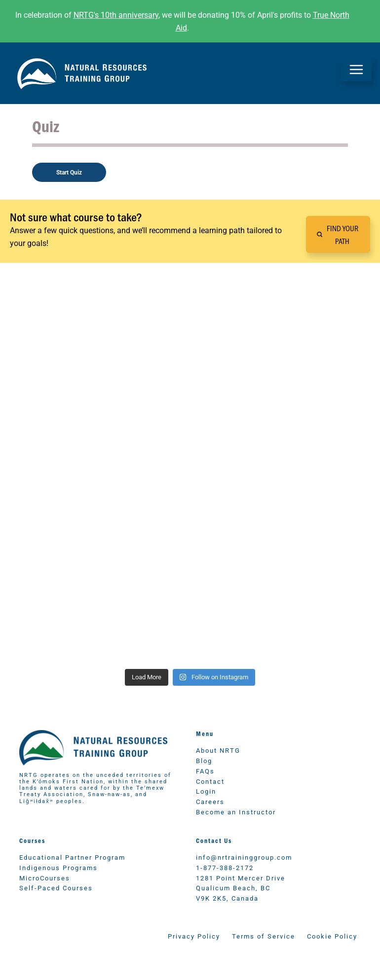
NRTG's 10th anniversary (116, 15)
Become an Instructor (236, 812)
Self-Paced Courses (56, 888)
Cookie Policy (332, 936)
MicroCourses (45, 878)
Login (206, 791)
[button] (338, 234)
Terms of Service (264, 936)
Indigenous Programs (58, 867)
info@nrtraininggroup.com (244, 857)
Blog (204, 760)
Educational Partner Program (72, 857)
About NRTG (218, 750)
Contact (210, 781)
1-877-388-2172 (225, 867)
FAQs (205, 771)
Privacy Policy (194, 936)
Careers (210, 801)
